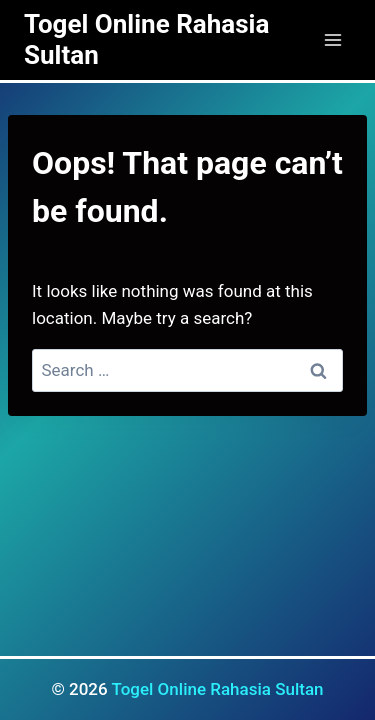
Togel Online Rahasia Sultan (217, 689)
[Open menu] (332, 39)
